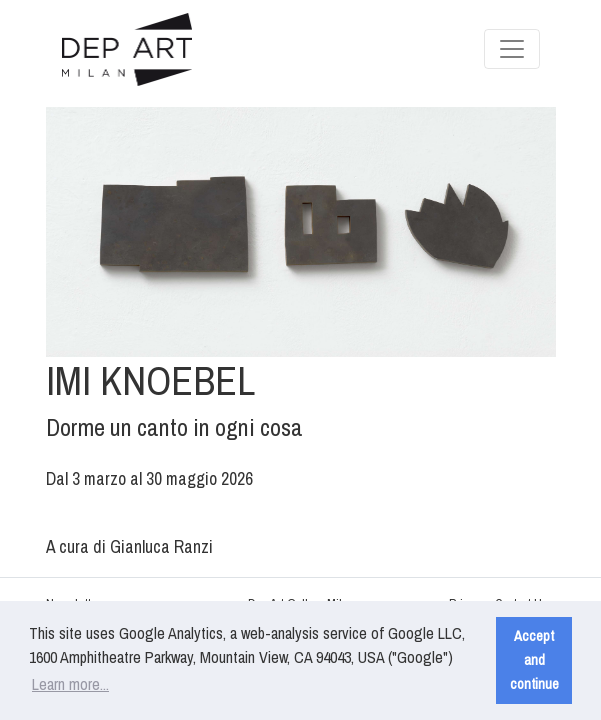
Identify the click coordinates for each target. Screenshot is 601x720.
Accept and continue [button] (534, 659)
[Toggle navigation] (512, 49)
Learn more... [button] (70, 684)
